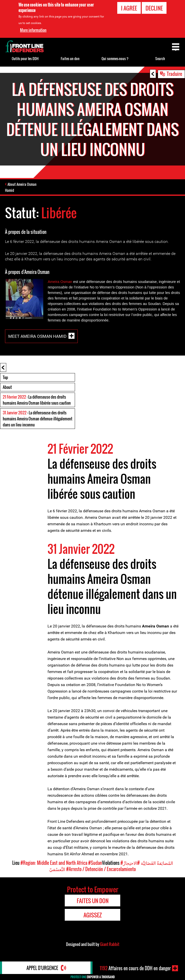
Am (50, 282)
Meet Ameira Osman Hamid (37, 336)
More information (33, 30)
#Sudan (95, 863)
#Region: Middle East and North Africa (54, 863)
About (7, 387)
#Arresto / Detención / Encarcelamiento (101, 869)
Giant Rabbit (110, 944)
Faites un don (70, 58)
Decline (154, 8)
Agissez (93, 915)
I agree (129, 8)
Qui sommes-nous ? (115, 58)
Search (160, 58)
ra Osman (64, 282)
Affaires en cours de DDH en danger (135, 968)
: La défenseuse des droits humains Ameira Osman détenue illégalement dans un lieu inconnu (37, 419)
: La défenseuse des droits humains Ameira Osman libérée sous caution (37, 400)
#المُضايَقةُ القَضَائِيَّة (147, 863)
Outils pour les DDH (25, 58)
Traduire (174, 74)
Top (5, 377)
